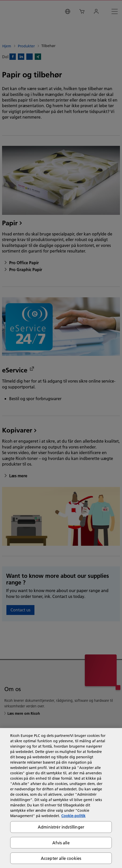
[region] (61, 798)
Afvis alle (61, 843)
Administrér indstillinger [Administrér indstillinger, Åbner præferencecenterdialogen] (61, 827)
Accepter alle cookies (61, 858)
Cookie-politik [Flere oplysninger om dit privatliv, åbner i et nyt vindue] (73, 816)
